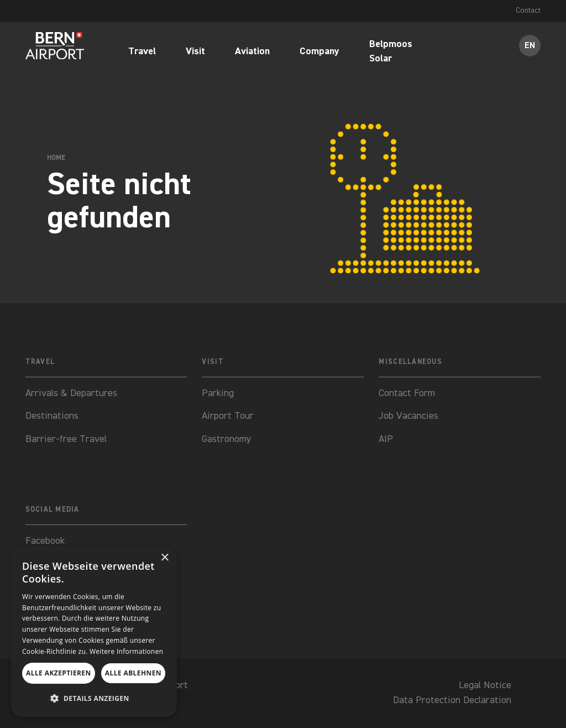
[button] (94, 698)
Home (56, 158)
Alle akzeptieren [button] (59, 673)
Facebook (45, 541)
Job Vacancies (408, 416)
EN (530, 46)
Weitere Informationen (127, 651)
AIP (386, 439)
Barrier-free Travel (66, 439)
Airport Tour (228, 416)
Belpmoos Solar (391, 52)
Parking (218, 393)
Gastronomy (227, 439)
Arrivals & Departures (71, 393)
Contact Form (407, 393)
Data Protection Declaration (452, 700)
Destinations (52, 416)
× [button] (164, 558)
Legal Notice (485, 685)
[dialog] (94, 631)
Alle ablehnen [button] (133, 673)
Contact (528, 11)
